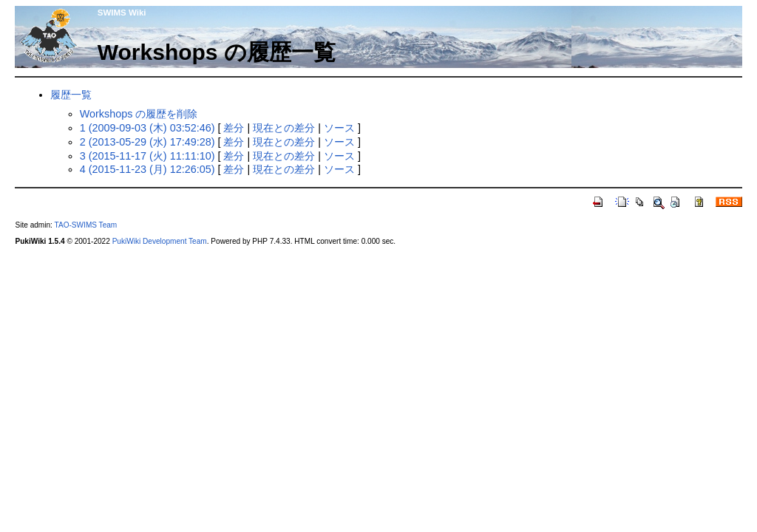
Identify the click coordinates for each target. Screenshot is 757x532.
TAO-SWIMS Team (86, 225)
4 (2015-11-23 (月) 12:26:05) (147, 169)
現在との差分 (284, 128)
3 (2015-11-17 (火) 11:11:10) (147, 156)
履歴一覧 (71, 95)
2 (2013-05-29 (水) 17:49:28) (147, 142)
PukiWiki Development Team (160, 241)
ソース (339, 128)
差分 (234, 128)
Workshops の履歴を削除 (139, 114)
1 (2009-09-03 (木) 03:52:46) (147, 128)
